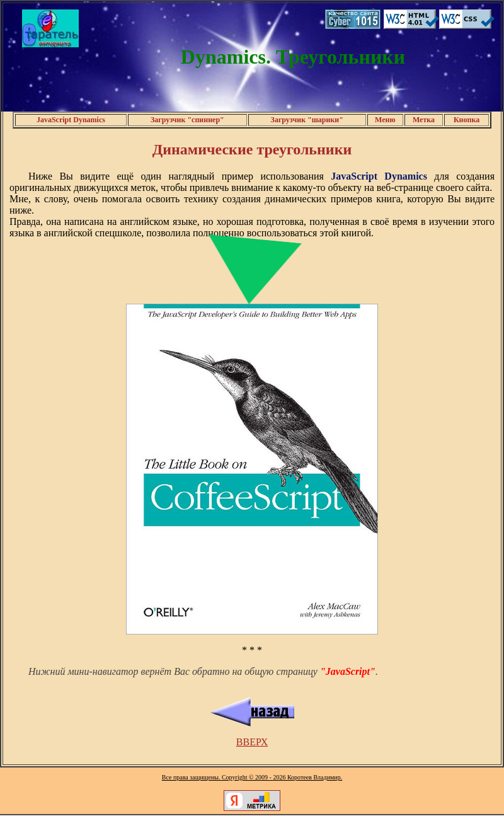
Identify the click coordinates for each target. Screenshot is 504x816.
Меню (385, 120)
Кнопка (467, 120)
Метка (424, 120)
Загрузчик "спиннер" (187, 120)
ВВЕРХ (252, 742)
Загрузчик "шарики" (307, 120)
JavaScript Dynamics (71, 120)
